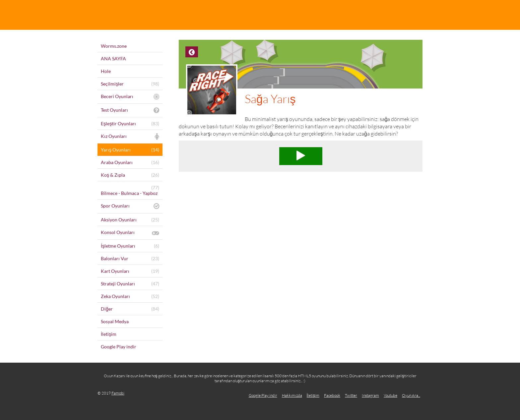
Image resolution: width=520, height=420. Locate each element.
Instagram (370, 395)
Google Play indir (263, 395)
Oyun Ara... (411, 395)
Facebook (332, 395)
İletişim (313, 395)
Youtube (390, 395)
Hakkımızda (292, 395)
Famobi (118, 393)
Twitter (351, 395)
